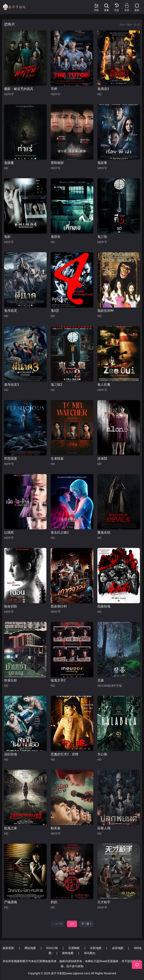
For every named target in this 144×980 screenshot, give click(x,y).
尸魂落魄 (11, 902)
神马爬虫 (90, 953)
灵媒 (101, 680)
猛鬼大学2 (58, 680)
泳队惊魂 (11, 754)
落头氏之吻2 (60, 532)
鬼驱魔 (9, 163)
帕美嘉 (56, 828)
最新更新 (8, 948)
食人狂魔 (104, 385)
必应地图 (118, 948)
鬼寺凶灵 (11, 311)
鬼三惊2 (56, 385)
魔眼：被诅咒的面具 (19, 89)
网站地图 (30, 948)
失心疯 (102, 754)
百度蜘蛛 (74, 948)
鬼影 (7, 237)
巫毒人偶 (104, 828)
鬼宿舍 (56, 237)
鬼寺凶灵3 (11, 385)
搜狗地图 (68, 953)
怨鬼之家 (11, 828)
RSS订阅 (52, 948)
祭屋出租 (11, 680)
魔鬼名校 (104, 532)
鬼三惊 (102, 237)
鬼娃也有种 (105, 311)
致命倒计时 (59, 606)
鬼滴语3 (103, 89)
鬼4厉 (55, 311)
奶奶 (54, 902)
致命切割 (11, 606)
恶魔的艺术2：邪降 (65, 754)
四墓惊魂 (104, 606)
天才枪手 (104, 902)
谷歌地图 (96, 948)
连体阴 (102, 459)
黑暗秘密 (57, 163)
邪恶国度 (11, 459)
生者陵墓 (57, 459)
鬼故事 (102, 163)
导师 (54, 89)
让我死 (9, 532)
